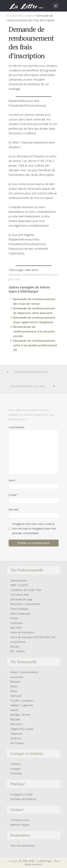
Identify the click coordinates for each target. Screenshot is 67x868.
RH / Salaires (18, 651)
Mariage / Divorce (20, 715)
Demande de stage (21, 599)
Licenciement (18, 642)
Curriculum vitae (20, 595)
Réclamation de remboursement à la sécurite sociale (34, 331)
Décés (14, 686)
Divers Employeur (20, 614)
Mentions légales (20, 825)
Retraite (15, 647)
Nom (13, 480)
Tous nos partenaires (23, 846)
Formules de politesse (23, 799)
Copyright (13, 861)
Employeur (17, 623)
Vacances (16, 738)
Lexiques (15, 769)
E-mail (13, 495)
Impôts (14, 710)
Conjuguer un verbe (22, 794)
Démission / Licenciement (25, 604)
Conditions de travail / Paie (26, 590)
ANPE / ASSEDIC (19, 585)
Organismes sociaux (22, 729)
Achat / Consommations (24, 672)
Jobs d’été (16, 628)
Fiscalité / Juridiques (22, 701)
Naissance (16, 724)
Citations (15, 764)
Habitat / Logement (22, 705)
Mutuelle (15, 719)
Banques (15, 682)
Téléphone (16, 734)
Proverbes (16, 773)
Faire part (16, 696)
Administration (19, 581)
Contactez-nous (20, 820)
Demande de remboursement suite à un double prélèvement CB (35, 345)
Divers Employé (19, 609)
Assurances (17, 677)
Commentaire (17, 427)
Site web (13, 509)
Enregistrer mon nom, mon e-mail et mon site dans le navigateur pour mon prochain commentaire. (34, 528)
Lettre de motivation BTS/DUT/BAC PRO (33, 637)
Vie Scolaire (17, 743)
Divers (14, 691)
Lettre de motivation (22, 632)
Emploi (14, 618)
